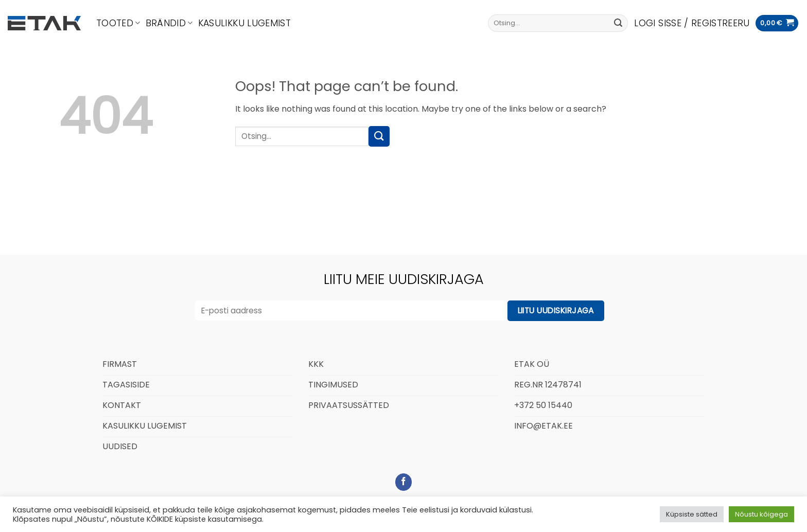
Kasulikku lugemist (244, 23)
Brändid (169, 23)
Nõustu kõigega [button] (761, 514)
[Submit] (618, 23)
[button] (692, 23)
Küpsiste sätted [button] (692, 514)
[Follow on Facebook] (404, 482)
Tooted (118, 23)
